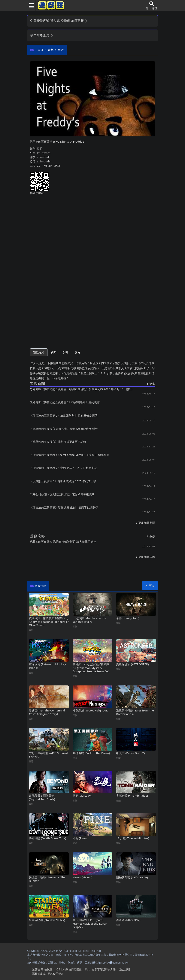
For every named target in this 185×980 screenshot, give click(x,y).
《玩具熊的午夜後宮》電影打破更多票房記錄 (58, 442)
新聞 (53, 352)
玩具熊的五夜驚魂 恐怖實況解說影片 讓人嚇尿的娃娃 (63, 542)
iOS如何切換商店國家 (69, 969)
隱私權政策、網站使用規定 (48, 974)
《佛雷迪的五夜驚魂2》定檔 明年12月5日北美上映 (63, 468)
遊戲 (51, 50)
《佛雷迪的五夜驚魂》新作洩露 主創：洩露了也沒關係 (64, 507)
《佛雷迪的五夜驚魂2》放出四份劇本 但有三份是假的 (64, 415)
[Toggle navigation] (30, 6)
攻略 (65, 352)
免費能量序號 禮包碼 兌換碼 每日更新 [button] (59, 21)
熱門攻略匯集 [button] (42, 35)
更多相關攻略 (146, 557)
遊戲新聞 (37, 384)
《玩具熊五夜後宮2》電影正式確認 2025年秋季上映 (63, 481)
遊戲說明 (125, 969)
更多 (150, 586)
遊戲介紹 (39, 352)
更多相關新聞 (146, 523)
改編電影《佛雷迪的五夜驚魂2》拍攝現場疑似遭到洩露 (65, 402)
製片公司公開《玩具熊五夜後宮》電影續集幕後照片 (62, 494)
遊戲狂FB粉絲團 (42, 969)
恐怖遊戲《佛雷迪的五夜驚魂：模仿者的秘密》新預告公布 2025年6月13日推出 (81, 389)
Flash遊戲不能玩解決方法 (100, 969)
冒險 (61, 50)
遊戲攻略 (37, 536)
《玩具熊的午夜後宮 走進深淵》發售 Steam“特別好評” (64, 429)
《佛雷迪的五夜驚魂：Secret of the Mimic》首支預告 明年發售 (70, 455)
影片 (77, 352)
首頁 (40, 50)
